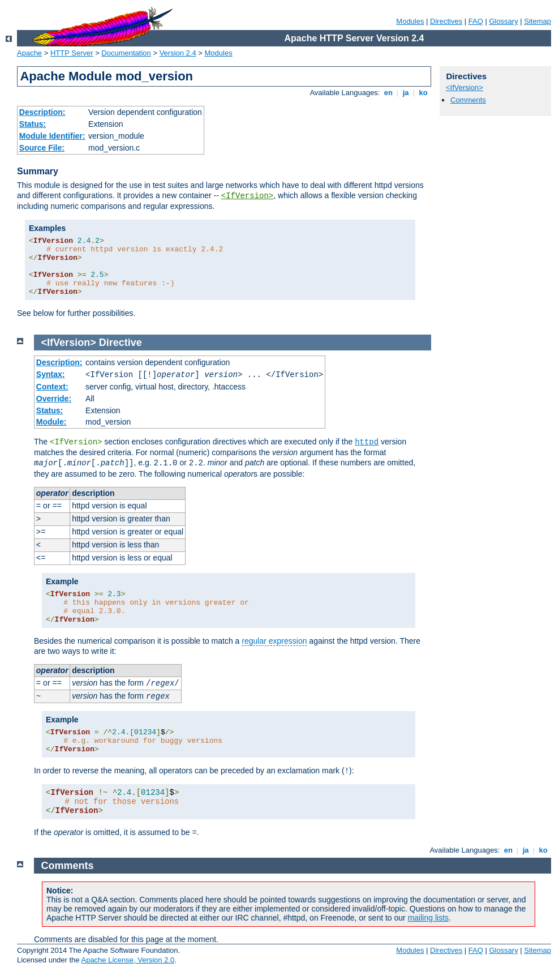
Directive (121, 343)
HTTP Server (72, 53)
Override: (54, 399)
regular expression (274, 641)
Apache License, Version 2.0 (128, 960)
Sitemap (537, 21)
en (388, 93)
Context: (52, 387)
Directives (446, 21)
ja (406, 93)
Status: (33, 124)
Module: (51, 422)
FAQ (476, 21)
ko (423, 93)
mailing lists (428, 918)
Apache (29, 53)
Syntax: (51, 374)
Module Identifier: (52, 136)
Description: (42, 112)
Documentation (126, 53)
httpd (367, 442)
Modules (410, 21)
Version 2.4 (178, 53)
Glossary (503, 21)
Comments (468, 100)
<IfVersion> (247, 196)
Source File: (42, 148)
